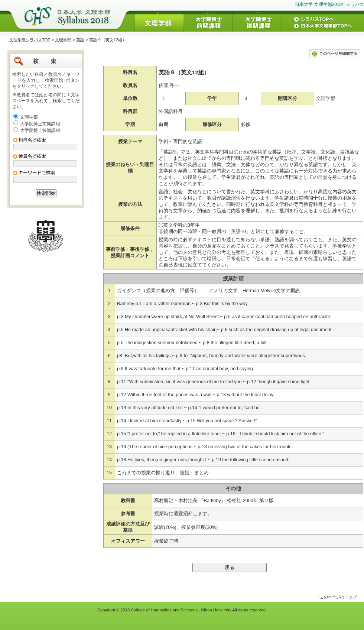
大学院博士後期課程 (40, 130)
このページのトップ (338, 597)
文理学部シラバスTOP (30, 40)
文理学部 (63, 40)
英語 (80, 40)
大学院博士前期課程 (40, 124)
